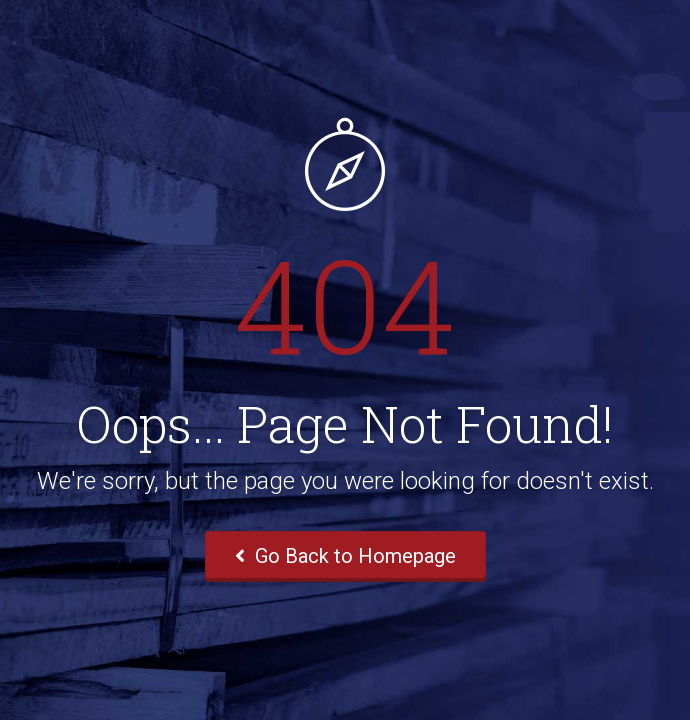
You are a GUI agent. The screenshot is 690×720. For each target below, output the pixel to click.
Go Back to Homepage (345, 556)
